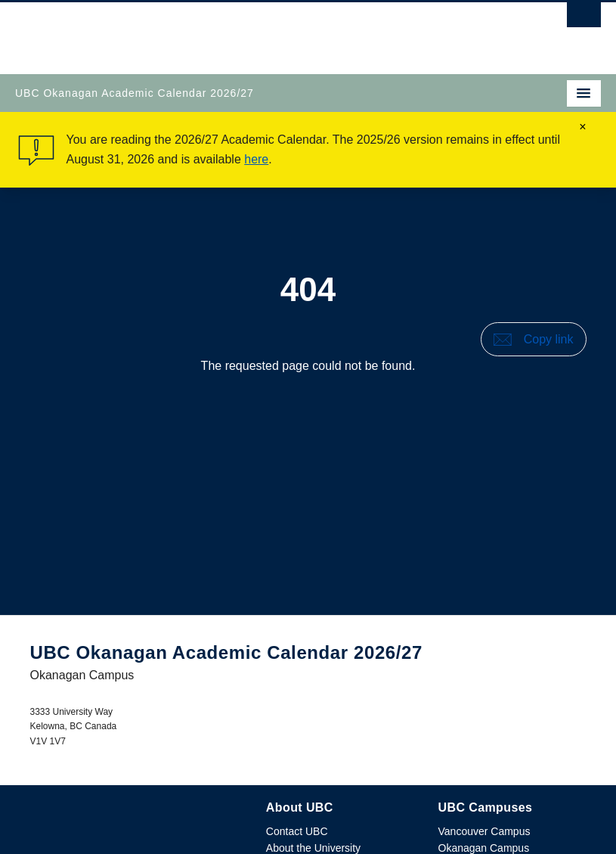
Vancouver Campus (484, 831)
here (256, 159)
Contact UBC (297, 831)
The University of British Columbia (220, 31)
